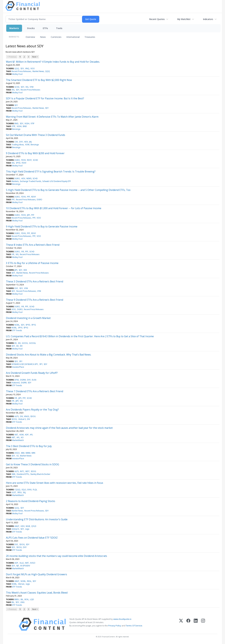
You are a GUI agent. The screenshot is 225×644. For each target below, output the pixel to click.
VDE (25, 270)
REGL (29, 581)
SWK (13, 474)
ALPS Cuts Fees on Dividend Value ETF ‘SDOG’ (32, 538)
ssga (27, 529)
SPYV (20, 328)
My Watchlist (184, 19)
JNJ (30, 142)
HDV (26, 142)
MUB (28, 526)
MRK (33, 453)
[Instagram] (203, 624)
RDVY (29, 160)
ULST (14, 492)
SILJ (24, 492)
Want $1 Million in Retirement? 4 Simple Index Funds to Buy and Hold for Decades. (53, 62)
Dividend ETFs (23, 474)
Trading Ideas (18, 145)
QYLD (34, 526)
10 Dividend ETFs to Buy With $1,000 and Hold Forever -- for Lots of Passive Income (54, 208)
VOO (33, 68)
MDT (27, 471)
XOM (27, 145)
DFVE (17, 380)
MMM (28, 453)
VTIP (32, 123)
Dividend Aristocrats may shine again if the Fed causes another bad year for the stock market (59, 428)
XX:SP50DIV (25, 566)
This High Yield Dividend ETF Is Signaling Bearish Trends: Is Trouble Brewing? (51, 172)
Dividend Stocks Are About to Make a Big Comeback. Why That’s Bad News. (49, 355)
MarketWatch (18, 440)
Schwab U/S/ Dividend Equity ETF (57, 181)
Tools (59, 28)
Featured (16, 383)
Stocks (31, 28)
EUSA (34, 380)
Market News (38, 71)
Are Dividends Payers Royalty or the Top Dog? (32, 410)
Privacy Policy (115, 626)
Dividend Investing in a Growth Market (28, 318)
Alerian (21, 584)
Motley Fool (17, 74)
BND (16, 123)
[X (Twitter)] (181, 624)
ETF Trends (17, 330)
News (43, 37)
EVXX (29, 490)
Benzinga (16, 129)
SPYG (34, 325)
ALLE (22, 563)
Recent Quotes (157, 19)
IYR (23, 252)
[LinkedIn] (196, 624)
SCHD (17, 87)
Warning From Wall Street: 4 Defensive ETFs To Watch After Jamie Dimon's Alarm (52, 117)
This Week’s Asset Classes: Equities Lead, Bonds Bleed (37, 593)
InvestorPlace (18, 367)
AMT (27, 563)
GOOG (25, 343)
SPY (21, 361)
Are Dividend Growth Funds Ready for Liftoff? (32, 373)
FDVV (24, 160)
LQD (32, 599)
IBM (23, 453)
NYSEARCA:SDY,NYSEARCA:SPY (25, 364)
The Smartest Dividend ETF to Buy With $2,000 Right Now (39, 80)
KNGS (27, 416)
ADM (21, 435)
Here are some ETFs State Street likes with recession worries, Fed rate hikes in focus (55, 483)
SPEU (20, 492)
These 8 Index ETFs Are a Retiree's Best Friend (33, 245)
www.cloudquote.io (122, 619)
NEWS (29, 178)
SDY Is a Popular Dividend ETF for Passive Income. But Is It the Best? (45, 98)
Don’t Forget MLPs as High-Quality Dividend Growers (36, 574)
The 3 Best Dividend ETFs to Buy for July (29, 446)
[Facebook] (188, 624)
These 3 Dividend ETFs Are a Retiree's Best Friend (35, 281)
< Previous (12, 57)
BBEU (17, 599)
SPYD (18, 163)
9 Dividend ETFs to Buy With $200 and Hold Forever (35, 153)
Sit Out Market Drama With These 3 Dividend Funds (36, 135)
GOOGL (32, 343)
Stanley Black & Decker (40, 474)
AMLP (17, 526)
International (73, 37)
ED (16, 343)
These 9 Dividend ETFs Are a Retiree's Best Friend (35, 300)
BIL (22, 599)
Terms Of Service (134, 626)
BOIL (27, 599)
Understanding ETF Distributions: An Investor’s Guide (37, 519)
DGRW (23, 380)
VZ (18, 456)
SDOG (33, 416)
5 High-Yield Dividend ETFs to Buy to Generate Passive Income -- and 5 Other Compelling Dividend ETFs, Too (68, 190)
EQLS (24, 490)
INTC (22, 471)
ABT (16, 435)
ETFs (45, 28)
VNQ (27, 68)
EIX (19, 343)
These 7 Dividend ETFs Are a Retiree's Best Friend (35, 391)
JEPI (29, 215)
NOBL (17, 325)
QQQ (17, 68)
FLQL (35, 490)
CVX (16, 142)
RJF (18, 566)
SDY (22, 68)
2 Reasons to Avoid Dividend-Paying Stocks (31, 501)
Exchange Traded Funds (31, 181)
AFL (31, 435)
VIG (27, 87)
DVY (21, 142)
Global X (22, 419)
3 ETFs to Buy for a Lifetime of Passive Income (32, 263)
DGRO (17, 160)
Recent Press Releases (21, 71)
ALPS (16, 416)
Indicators (208, 19)
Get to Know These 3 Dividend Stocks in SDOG (32, 464)
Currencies (56, 37)
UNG (22, 602)
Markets (14, 28)
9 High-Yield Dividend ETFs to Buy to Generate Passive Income (42, 226)
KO (22, 437)
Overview (30, 37)
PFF (29, 197)
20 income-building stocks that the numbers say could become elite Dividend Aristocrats (56, 556)
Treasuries (90, 37)
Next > (35, 57)
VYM (32, 87)
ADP (27, 435)
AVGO (17, 453)
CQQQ (17, 490)
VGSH (27, 123)
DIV (21, 416)
